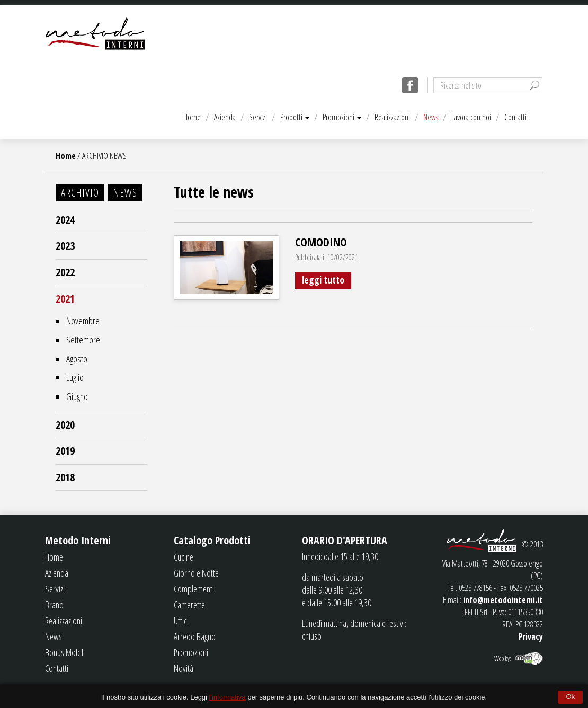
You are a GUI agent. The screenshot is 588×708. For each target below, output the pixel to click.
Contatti (515, 117)
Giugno (77, 396)
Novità (184, 668)
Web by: (503, 658)
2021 (65, 299)
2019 (65, 451)
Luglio (75, 377)
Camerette (189, 605)
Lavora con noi (471, 117)
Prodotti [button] (295, 117)
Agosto (77, 359)
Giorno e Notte (196, 573)
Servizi (258, 117)
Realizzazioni (392, 117)
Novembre (83, 321)
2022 (65, 272)
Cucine (184, 557)
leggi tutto (323, 280)
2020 (65, 425)
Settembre (83, 340)
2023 (65, 246)
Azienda (225, 117)
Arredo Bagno (195, 636)
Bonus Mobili (65, 652)
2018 (65, 477)
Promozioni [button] (342, 117)
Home (192, 117)
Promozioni (191, 652)
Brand (54, 605)
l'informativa (228, 697)
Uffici (181, 621)
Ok (570, 697)
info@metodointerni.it (503, 600)
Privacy (531, 636)
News (431, 117)
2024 (65, 220)
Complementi (194, 589)
